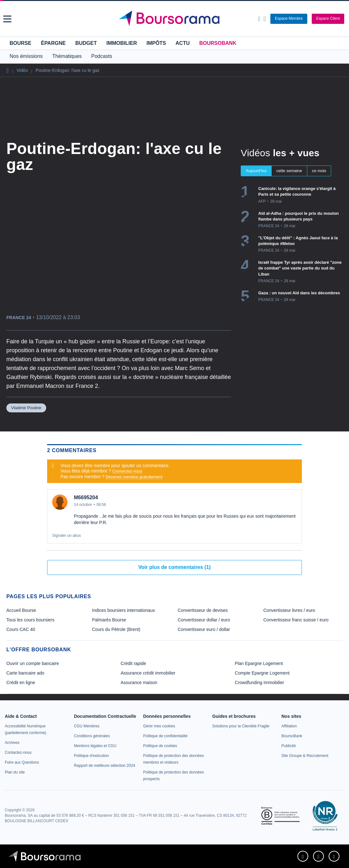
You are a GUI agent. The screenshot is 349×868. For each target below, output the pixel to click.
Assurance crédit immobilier (148, 673)
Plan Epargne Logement (259, 663)
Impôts (156, 43)
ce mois (319, 171)
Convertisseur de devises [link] (203, 610)
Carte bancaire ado (25, 673)
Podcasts (102, 56)
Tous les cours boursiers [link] (30, 620)
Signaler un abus (67, 535)
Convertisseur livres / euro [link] (289, 610)
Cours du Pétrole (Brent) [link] (116, 629)
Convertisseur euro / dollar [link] (204, 629)
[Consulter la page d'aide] (264, 19)
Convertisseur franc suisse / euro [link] (296, 620)
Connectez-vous (127, 471)
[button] (7, 19)
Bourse (20, 43)
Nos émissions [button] (26, 56)
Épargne (53, 43)
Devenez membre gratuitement (134, 477)
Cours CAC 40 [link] (21, 629)
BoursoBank (218, 43)
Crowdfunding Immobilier (259, 682)
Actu (182, 43)
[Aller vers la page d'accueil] (175, 19)
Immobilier (122, 43)
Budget (86, 43)
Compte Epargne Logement (262, 673)
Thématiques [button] (67, 56)
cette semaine (289, 171)
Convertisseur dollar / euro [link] (204, 620)
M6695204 (86, 497)
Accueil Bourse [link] (21, 610)
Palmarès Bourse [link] (109, 620)
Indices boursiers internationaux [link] (124, 610)
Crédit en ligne (21, 682)
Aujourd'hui (256, 171)
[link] (12, 743)
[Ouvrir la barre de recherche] (259, 19)
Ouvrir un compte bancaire (33, 663)
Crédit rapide (133, 663)
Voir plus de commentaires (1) (174, 567)
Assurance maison (139, 682)
